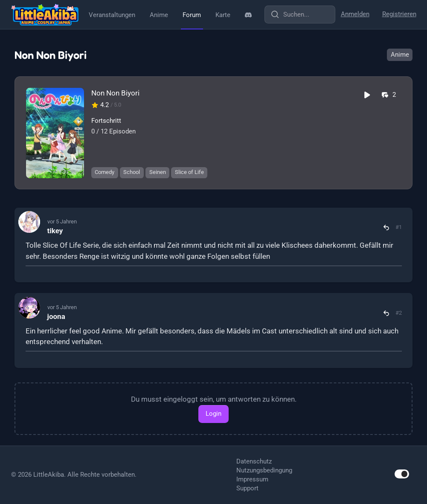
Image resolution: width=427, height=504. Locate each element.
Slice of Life (189, 172)
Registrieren (399, 14)
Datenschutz (254, 461)
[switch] (402, 474)
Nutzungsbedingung (264, 470)
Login (213, 414)
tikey (55, 231)
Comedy (105, 172)
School (132, 172)
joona (56, 316)
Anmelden (355, 14)
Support (247, 488)
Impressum (252, 479)
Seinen (158, 172)
